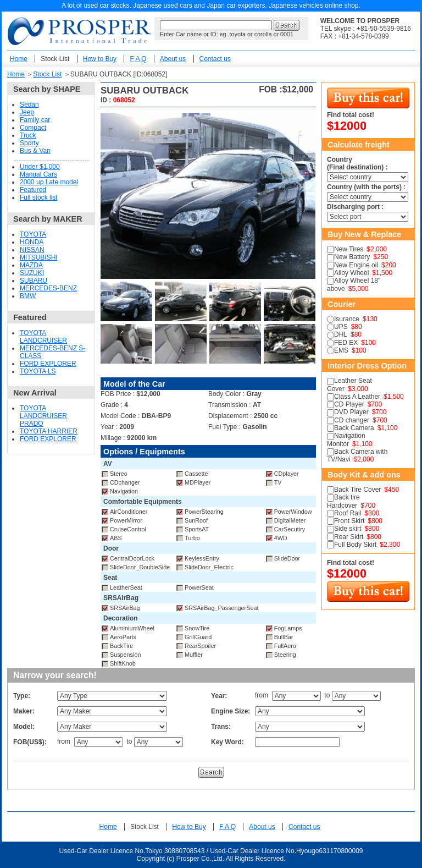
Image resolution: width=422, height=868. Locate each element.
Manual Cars (38, 174)
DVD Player (351, 412)
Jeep (27, 112)
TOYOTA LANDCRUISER (43, 337)
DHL (341, 334)
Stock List (55, 59)
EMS (341, 350)
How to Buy (100, 59)
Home (19, 59)
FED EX (346, 343)
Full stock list (39, 197)
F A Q (138, 59)
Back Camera (354, 428)
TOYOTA (33, 234)
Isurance (347, 319)
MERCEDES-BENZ (48, 288)
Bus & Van (35, 151)
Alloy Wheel (351, 273)
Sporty (29, 143)
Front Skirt (349, 521)
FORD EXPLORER (48, 364)
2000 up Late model (49, 182)
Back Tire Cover (357, 490)
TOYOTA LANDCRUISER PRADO (43, 416)
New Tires (349, 249)
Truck (28, 135)
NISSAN (32, 250)
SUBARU (34, 281)
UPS (341, 327)
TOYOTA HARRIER (49, 431)
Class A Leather (357, 397)
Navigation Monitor (346, 440)
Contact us (215, 59)
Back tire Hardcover (343, 501)
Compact (33, 128)
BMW (28, 296)
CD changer (352, 420)
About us (173, 59)
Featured (33, 190)
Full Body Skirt (355, 545)
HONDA (32, 242)
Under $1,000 (40, 167)
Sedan (29, 105)
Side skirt (348, 529)
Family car (35, 120)
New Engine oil (356, 265)
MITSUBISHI (39, 257)
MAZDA (31, 265)
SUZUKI (32, 273)
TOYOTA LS (38, 371)
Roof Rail (348, 513)
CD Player (349, 404)
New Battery (352, 257)
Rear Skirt (349, 537)
